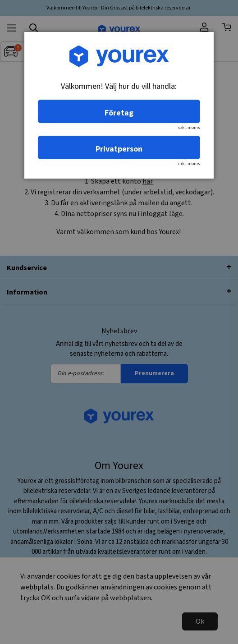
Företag (119, 113)
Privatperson (119, 149)
